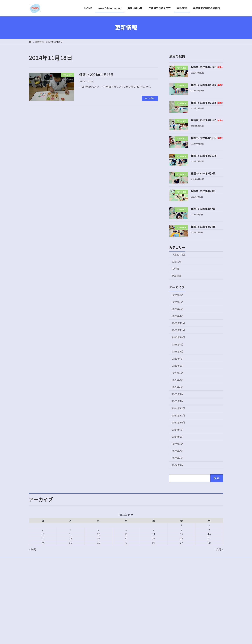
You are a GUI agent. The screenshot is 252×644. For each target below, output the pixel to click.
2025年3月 (178, 387)
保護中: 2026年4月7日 (203, 209)
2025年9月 (178, 344)
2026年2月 (178, 309)
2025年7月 (178, 358)
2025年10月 (178, 337)
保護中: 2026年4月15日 (207, 102)
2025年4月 (178, 380)
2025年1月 (178, 401)
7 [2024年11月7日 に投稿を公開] (154, 530)
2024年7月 (178, 444)
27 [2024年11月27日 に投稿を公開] (126, 543)
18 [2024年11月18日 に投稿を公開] (71, 538)
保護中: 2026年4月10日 (204, 156)
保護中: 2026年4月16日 (207, 85)
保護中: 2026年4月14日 (207, 120)
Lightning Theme (125, 638)
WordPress (107, 638)
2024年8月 (178, 437)
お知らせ (177, 262)
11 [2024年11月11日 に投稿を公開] (71, 534)
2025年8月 (178, 351)
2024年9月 (178, 429)
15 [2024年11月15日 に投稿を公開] (181, 534)
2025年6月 (178, 366)
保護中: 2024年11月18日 (96, 75)
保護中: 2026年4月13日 (207, 138)
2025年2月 (178, 394)
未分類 (175, 269)
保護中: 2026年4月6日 (203, 226)
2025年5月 (178, 373)
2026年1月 (178, 316)
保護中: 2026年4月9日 (203, 173)
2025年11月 (178, 330)
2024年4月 (178, 465)
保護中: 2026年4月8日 (203, 191)
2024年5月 (178, 458)
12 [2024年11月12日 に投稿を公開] (98, 534)
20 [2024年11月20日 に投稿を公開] (126, 538)
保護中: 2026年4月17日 (207, 67)
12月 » (219, 549)
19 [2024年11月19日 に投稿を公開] (98, 538)
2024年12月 (178, 408)
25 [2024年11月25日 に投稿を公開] (71, 543)
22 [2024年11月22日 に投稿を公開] (181, 538)
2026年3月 (178, 302)
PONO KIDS (179, 255)
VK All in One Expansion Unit (149, 638)
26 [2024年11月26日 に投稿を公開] (98, 543)
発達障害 (177, 276)
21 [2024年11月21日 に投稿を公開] (154, 538)
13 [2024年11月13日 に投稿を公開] (126, 534)
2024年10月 (178, 422)
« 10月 (33, 549)
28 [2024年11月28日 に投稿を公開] (154, 543)
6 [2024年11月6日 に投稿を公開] (126, 530)
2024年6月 (178, 451)
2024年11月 (178, 415)
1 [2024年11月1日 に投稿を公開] (181, 525)
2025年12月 (178, 323)
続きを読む (150, 98)
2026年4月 (178, 295)
